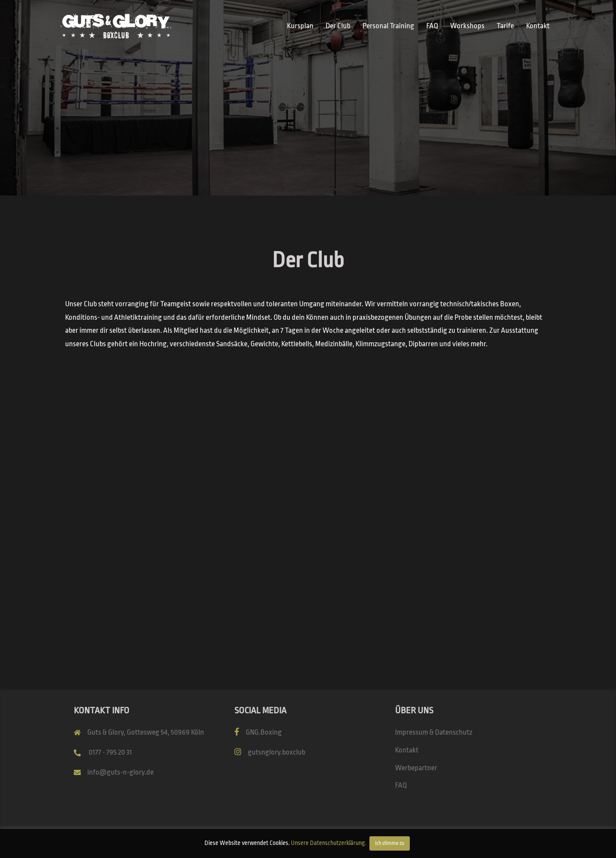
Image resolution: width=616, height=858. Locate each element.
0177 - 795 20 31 (110, 752)
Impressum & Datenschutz (434, 732)
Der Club (338, 26)
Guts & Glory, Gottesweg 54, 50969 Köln (146, 732)
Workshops (467, 26)
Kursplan (300, 26)
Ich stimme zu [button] (390, 843)
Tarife (505, 26)
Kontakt (538, 26)
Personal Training (388, 26)
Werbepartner (416, 768)
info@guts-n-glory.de (120, 772)
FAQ (432, 26)
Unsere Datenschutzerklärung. (328, 843)
